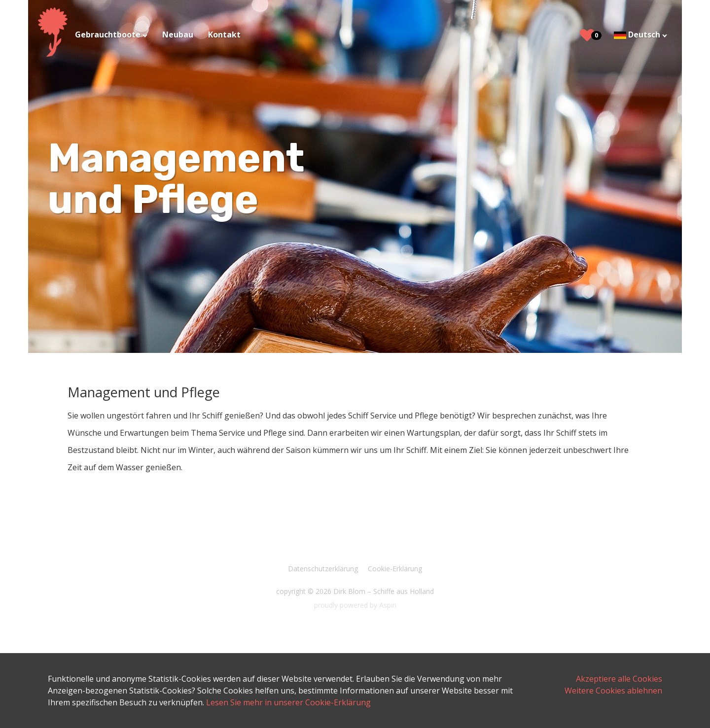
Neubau (178, 35)
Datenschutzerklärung (323, 569)
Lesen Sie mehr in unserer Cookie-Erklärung (288, 702)
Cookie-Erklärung (395, 569)
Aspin (388, 605)
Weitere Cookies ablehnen (613, 691)
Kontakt (224, 35)
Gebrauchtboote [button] (109, 35)
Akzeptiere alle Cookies (619, 679)
